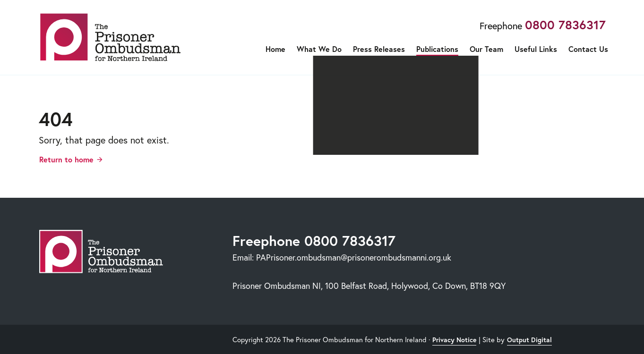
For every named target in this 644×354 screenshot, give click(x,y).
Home (275, 49)
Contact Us (588, 49)
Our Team (486, 49)
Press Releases (379, 49)
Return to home (66, 159)
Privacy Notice (454, 340)
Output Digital (529, 340)
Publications (437, 49)
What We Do (319, 49)
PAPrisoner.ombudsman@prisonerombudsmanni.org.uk (354, 257)
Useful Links (536, 49)
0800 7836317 (565, 25)
